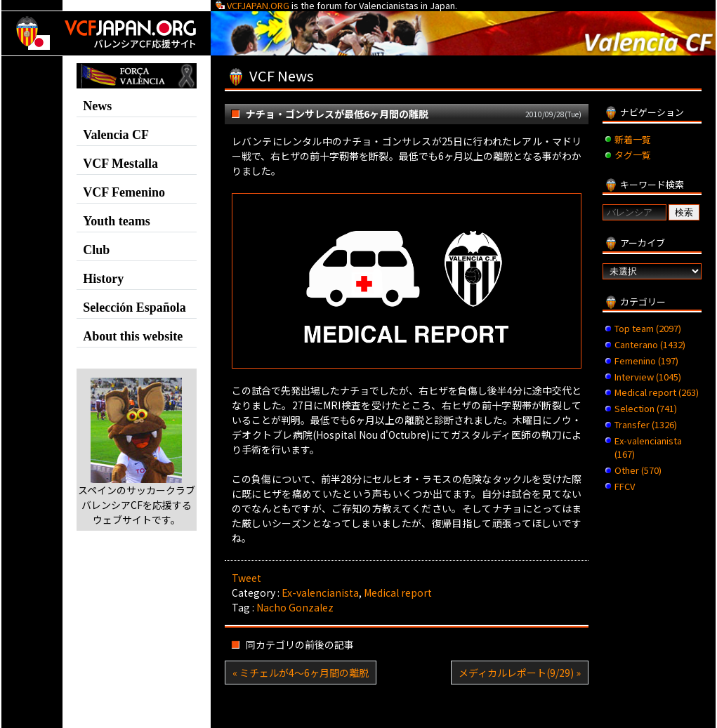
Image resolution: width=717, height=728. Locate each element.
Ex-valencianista (320, 593)
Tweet (246, 578)
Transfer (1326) (646, 424)
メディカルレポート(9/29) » (520, 673)
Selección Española (134, 307)
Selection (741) (646, 408)
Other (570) (638, 470)
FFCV (625, 486)
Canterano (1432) (650, 344)
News (97, 106)
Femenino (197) (646, 360)
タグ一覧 (633, 155)
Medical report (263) (657, 392)
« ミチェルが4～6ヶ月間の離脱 (301, 673)
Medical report (398, 593)
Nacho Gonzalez (295, 607)
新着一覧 (633, 139)
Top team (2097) (648, 328)
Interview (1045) (648, 377)
